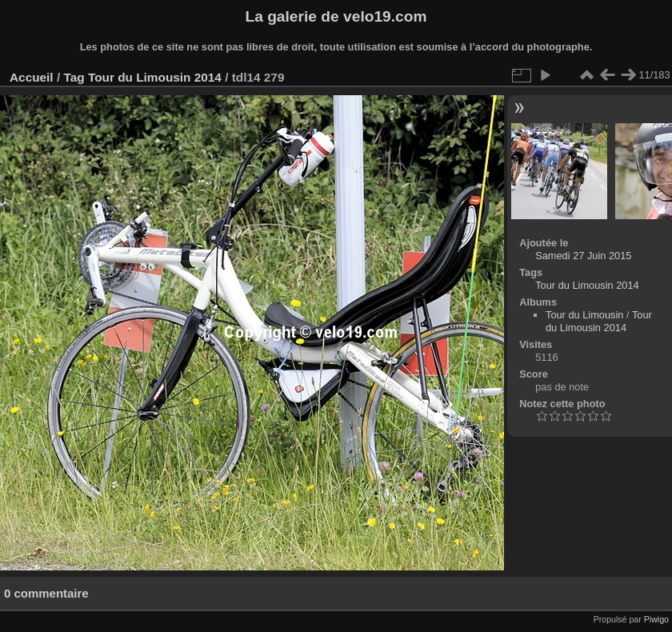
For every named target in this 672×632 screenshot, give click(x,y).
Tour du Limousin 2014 (155, 77)
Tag (74, 77)
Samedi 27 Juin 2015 (583, 256)
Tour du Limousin (584, 315)
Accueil (32, 77)
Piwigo (656, 619)
